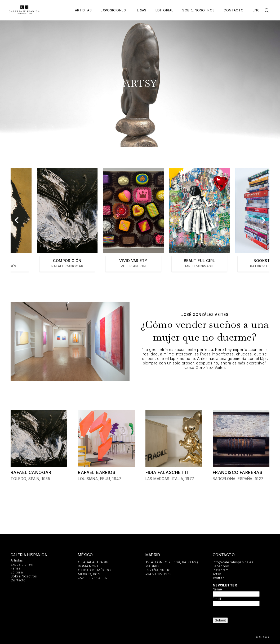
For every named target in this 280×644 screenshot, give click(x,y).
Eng (256, 10)
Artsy (217, 574)
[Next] (263, 220)
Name (217, 589)
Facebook (221, 566)
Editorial (165, 10)
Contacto (234, 10)
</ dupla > (262, 637)
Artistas (83, 10)
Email (217, 599)
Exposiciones (113, 10)
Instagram (221, 570)
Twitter (218, 578)
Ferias (141, 10)
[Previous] (17, 220)
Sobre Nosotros (198, 10)
